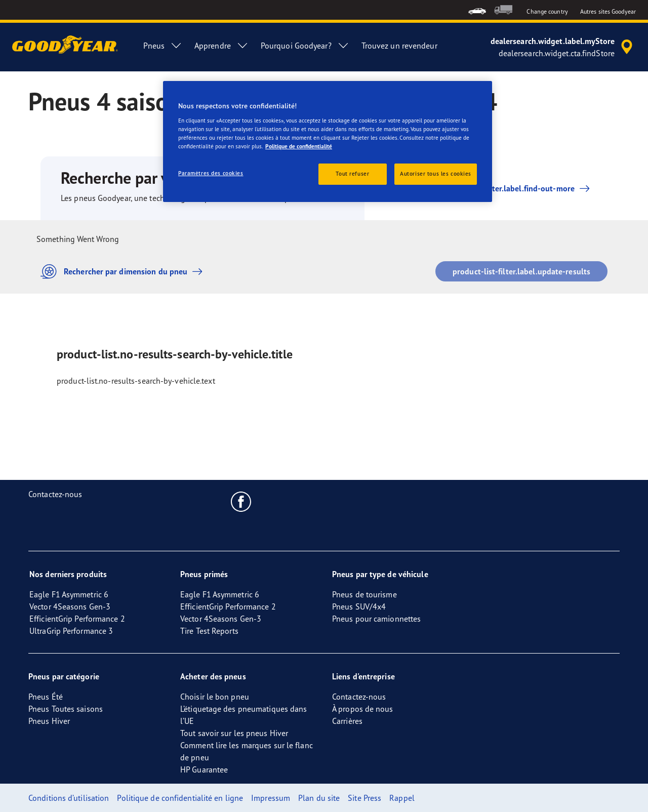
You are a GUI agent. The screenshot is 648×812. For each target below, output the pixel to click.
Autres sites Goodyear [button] (608, 11)
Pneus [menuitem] (163, 46)
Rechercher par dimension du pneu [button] (124, 272)
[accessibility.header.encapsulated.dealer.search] (563, 47)
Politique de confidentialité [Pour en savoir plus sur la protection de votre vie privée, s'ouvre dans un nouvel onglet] (299, 146)
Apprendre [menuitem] (221, 46)
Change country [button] (547, 11)
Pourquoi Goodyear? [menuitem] (305, 46)
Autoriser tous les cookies (436, 174)
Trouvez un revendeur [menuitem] (399, 46)
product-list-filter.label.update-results (521, 271)
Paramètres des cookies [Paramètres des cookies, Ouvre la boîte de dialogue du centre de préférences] (211, 173)
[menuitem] (477, 10)
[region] (328, 141)
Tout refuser (352, 174)
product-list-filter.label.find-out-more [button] (504, 188)
